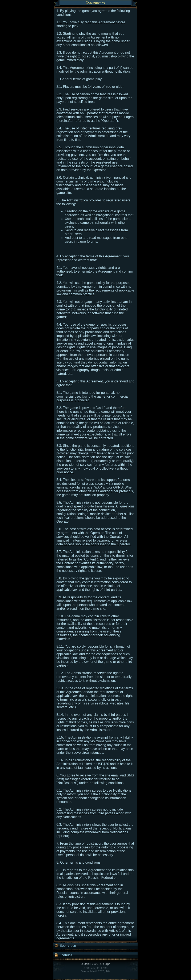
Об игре (105, 964)
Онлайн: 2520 (90, 964)
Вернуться (65, 946)
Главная (63, 955)
